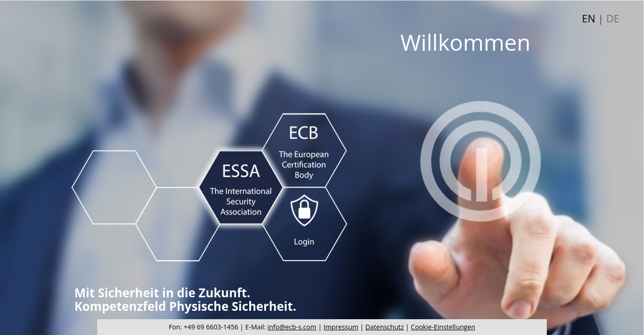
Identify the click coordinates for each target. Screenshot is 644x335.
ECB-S (304, 150)
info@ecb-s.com (292, 327)
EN (589, 18)
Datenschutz (385, 327)
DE (613, 18)
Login (305, 225)
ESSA (241, 187)
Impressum (341, 327)
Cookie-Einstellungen (443, 327)
